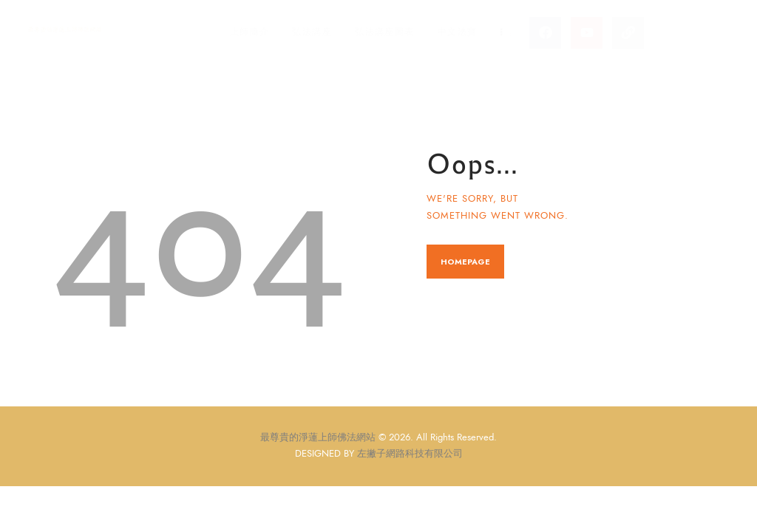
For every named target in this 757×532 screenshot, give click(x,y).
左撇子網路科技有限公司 (410, 454)
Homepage (465, 262)
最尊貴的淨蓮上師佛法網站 (318, 437)
